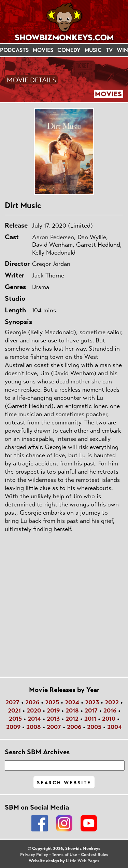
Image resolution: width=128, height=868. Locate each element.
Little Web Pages (83, 861)
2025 (52, 702)
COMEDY (69, 50)
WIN (122, 50)
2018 (72, 710)
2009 (13, 727)
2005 (94, 727)
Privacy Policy (34, 855)
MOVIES (43, 50)
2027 (12, 702)
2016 (110, 710)
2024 (72, 702)
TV (109, 50)
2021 (14, 710)
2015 (15, 719)
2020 (34, 710)
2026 (32, 702)
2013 (53, 719)
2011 (90, 719)
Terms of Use (65, 855)
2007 (54, 727)
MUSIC (93, 50)
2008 (34, 727)
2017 (91, 710)
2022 (112, 702)
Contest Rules (95, 855)
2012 (72, 719)
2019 (53, 710)
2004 (115, 727)
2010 (109, 719)
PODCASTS (14, 50)
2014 (34, 719)
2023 (92, 702)
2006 (74, 727)
